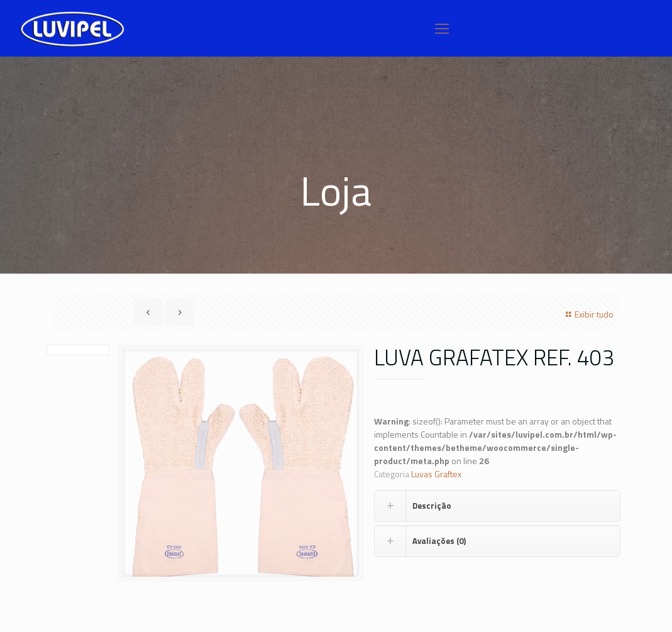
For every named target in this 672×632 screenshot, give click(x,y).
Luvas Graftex (436, 474)
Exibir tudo (588, 314)
